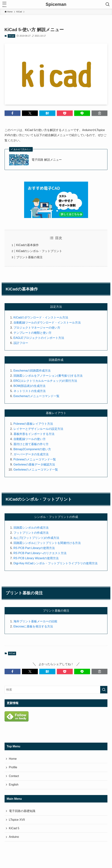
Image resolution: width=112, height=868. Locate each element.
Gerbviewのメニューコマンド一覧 (36, 470)
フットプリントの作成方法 (31, 533)
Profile (13, 767)
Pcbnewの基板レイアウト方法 (33, 424)
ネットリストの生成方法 (30, 391)
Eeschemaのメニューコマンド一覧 (37, 396)
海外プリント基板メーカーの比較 (35, 621)
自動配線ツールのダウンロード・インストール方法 (47, 323)
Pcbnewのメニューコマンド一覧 (35, 459)
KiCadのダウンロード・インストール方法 (41, 317)
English (14, 785)
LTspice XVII (17, 820)
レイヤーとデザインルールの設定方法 (38, 429)
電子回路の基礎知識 (22, 811)
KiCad (12, 36)
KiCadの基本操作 (28, 245)
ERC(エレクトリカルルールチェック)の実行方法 (45, 381)
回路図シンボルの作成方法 (31, 528)
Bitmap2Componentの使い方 (32, 449)
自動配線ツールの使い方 (30, 439)
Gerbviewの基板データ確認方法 (34, 464)
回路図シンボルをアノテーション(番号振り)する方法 (48, 376)
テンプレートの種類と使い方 (33, 333)
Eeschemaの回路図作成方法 (32, 371)
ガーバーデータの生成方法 (31, 454)
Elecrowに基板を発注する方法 (33, 626)
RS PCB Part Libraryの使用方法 (34, 548)
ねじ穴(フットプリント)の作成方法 (36, 538)
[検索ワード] (56, 690)
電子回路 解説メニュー (47, 160)
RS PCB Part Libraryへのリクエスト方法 (40, 553)
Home (13, 759)
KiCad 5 (14, 828)
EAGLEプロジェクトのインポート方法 (39, 338)
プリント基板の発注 (29, 257)
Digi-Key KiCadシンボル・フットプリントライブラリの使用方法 (56, 563)
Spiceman (56, 4)
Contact (14, 776)
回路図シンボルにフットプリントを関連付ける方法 (47, 543)
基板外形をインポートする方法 (34, 434)
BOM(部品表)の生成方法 (30, 386)
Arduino (14, 837)
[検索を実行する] (104, 690)
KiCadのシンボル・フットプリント (39, 251)
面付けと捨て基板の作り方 (31, 444)
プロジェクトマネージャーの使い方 (37, 328)
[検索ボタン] (108, 4)
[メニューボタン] (4, 4)
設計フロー (21, 343)
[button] (13, 113)
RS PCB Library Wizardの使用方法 (36, 558)
